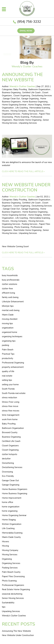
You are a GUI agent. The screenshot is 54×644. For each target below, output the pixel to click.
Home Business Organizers (15, 489)
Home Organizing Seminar (14, 105)
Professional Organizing (13, 363)
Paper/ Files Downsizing (13, 576)
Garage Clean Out (11, 99)
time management (11, 415)
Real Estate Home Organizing (27, 120)
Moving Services (36, 111)
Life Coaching (22, 108)
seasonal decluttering (12, 594)
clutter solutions (10, 284)
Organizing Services (11, 114)
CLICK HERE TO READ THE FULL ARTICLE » (23, 171)
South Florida (8, 389)
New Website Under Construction (26, 187)
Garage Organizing (30, 99)
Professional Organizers (13, 585)
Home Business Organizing (35, 102)
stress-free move (10, 406)
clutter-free (7, 289)
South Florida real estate (14, 393)
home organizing (10, 511)
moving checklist (10, 319)
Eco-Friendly (8, 476)
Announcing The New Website (22, 77)
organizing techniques (12, 336)
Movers (5, 111)
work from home (10, 419)
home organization (11, 507)
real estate (7, 376)
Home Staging (35, 105)
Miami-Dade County (11, 537)
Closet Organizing (22, 96)
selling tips (7, 380)
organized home (10, 332)
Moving (5, 546)
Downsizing (7, 472)
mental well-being (11, 310)
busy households (10, 275)
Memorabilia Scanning (40, 108)
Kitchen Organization (12, 524)
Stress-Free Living (11, 402)
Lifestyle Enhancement (13, 302)
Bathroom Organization (39, 89)
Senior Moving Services (13, 598)
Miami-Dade (8, 315)
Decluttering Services (42, 96)
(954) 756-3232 (29, 22)
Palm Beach (8, 350)
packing (5, 345)
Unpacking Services (28, 123)
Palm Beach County (11, 572)
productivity (8, 358)
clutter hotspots (10, 454)
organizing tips (9, 341)
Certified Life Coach (31, 92)
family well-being (10, 297)
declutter (6, 459)
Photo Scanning (22, 117)
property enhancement (13, 367)
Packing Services (30, 114)
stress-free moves (11, 411)
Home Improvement (12, 498)
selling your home (10, 385)
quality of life (8, 371)
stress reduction (9, 398)
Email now (26, 31)
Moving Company (19, 111)
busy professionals (11, 280)
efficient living (8, 293)
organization (8, 328)
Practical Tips (8, 354)
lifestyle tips (8, 306)
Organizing (7, 559)
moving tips (7, 323)
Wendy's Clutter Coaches (14, 616)
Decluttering (8, 463)
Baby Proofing (20, 89)
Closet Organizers (10, 446)
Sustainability (8, 603)
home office (8, 502)
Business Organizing (11, 92)
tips (4, 607)
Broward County (10, 432)
